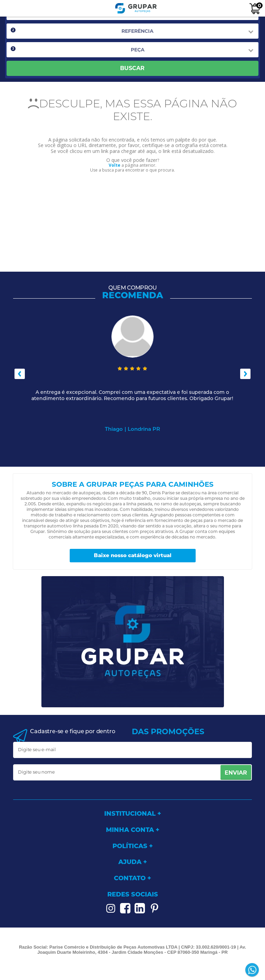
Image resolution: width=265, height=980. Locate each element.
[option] (132, 374)
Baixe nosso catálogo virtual (133, 555)
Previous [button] (20, 374)
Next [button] (245, 374)
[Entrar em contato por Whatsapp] (253, 971)
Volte (115, 165)
